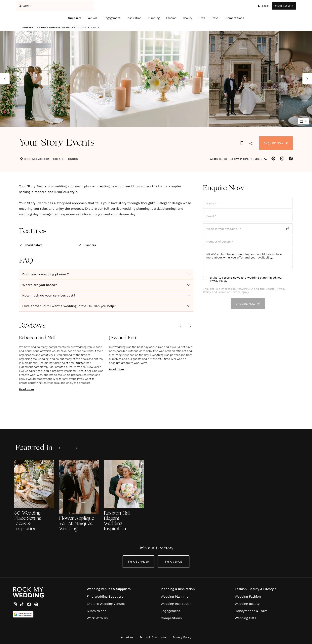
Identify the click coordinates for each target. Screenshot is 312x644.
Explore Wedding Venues (106, 604)
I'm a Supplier (139, 562)
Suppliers (75, 18)
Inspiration (134, 18)
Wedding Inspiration (176, 604)
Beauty (188, 18)
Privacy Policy (218, 281)
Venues (92, 18)
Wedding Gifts (245, 618)
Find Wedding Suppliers (105, 597)
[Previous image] (5, 79)
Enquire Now (276, 143)
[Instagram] (15, 604)
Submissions (96, 611)
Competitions (235, 18)
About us (127, 637)
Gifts (202, 18)
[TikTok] (22, 604)
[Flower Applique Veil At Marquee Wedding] (79, 496)
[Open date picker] (248, 229)
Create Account (284, 6)
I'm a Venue (174, 562)
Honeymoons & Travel (252, 611)
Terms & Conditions (153, 637)
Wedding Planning (175, 597)
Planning (154, 18)
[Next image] (307, 79)
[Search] (19, 6)
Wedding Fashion (248, 597)
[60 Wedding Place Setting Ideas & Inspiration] (34, 496)
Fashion (171, 18)
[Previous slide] (59, 448)
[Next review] (191, 326)
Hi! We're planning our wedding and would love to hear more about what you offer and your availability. (248, 259)
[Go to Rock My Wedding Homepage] (28, 592)
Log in (263, 6)
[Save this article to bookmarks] (242, 143)
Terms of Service (229, 292)
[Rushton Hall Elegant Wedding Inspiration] (124, 496)
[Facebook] (29, 604)
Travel (215, 18)
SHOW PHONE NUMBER (249, 159)
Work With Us (97, 618)
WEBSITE (218, 159)
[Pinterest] (36, 604)
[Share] (251, 144)
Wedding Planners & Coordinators (54, 27)
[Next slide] (76, 448)
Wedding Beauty (247, 604)
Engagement (112, 18)
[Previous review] (180, 326)
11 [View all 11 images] (303, 121)
